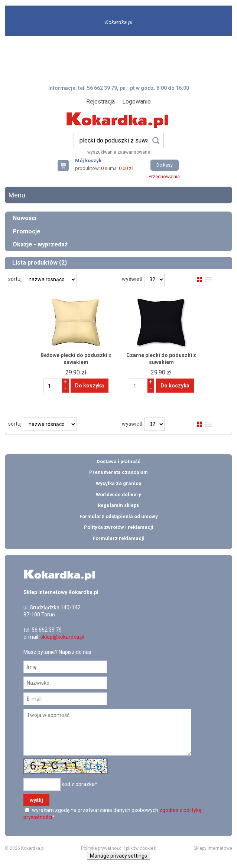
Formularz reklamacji (119, 538)
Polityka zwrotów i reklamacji (119, 527)
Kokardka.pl (119, 22)
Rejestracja (100, 101)
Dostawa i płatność (118, 461)
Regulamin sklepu (119, 505)
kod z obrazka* (79, 784)
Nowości (25, 218)
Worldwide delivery (118, 494)
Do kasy (165, 165)
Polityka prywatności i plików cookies (118, 848)
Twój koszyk (66, 165)
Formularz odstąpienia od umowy (119, 516)
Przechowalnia (164, 176)
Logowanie (137, 101)
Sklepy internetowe (213, 848)
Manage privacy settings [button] (118, 856)
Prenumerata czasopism (118, 472)
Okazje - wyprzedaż (40, 244)
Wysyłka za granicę (118, 483)
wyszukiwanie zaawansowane (119, 152)
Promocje (27, 231)
